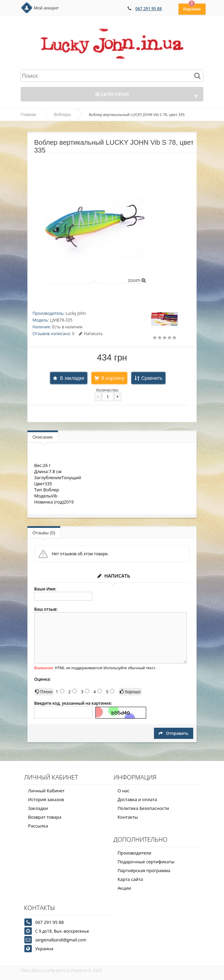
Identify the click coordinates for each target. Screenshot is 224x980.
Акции (124, 888)
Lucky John (76, 313)
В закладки (72, 378)
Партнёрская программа (144, 870)
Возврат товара (45, 817)
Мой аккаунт (46, 8)
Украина (44, 949)
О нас (123, 791)
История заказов (46, 799)
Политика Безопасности (143, 808)
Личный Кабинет (46, 791)
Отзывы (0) (44, 533)
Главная (28, 115)
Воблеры (63, 115)
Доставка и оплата (137, 799)
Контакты (128, 817)
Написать (91, 334)
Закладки (38, 808)
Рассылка (38, 826)
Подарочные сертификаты (146, 862)
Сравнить (152, 378)
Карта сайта (130, 879)
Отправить (174, 733)
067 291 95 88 (149, 9)
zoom (137, 280)
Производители (134, 853)
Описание (43, 437)
